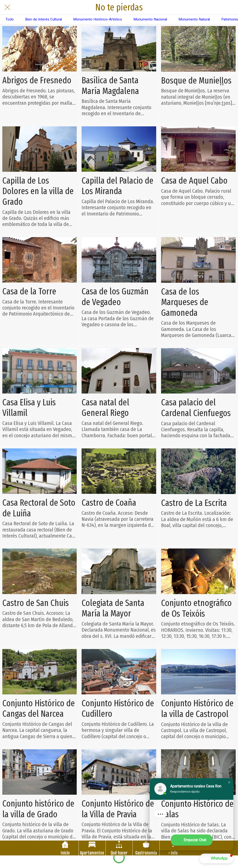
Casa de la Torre (29, 291)
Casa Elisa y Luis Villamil (29, 408)
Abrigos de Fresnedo (37, 80)
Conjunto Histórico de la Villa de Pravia (118, 809)
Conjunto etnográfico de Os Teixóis (196, 608)
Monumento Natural (194, 19)
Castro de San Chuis (36, 603)
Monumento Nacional (150, 19)
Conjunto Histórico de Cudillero (118, 709)
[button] (229, 782)
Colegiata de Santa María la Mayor (113, 608)
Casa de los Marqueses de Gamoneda (185, 302)
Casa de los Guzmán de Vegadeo (115, 297)
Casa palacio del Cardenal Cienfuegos (196, 408)
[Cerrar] (7, 7)
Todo (10, 19)
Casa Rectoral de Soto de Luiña (39, 508)
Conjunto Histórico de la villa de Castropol (197, 709)
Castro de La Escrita (194, 503)
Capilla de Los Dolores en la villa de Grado (38, 191)
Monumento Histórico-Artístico (98, 19)
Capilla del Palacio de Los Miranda (117, 186)
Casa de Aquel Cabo (194, 181)
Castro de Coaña (109, 503)
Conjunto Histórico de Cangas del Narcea (39, 709)
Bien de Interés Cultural (43, 19)
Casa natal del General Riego (105, 408)
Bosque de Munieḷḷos (196, 81)
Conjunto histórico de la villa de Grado (38, 809)
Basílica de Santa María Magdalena (110, 86)
